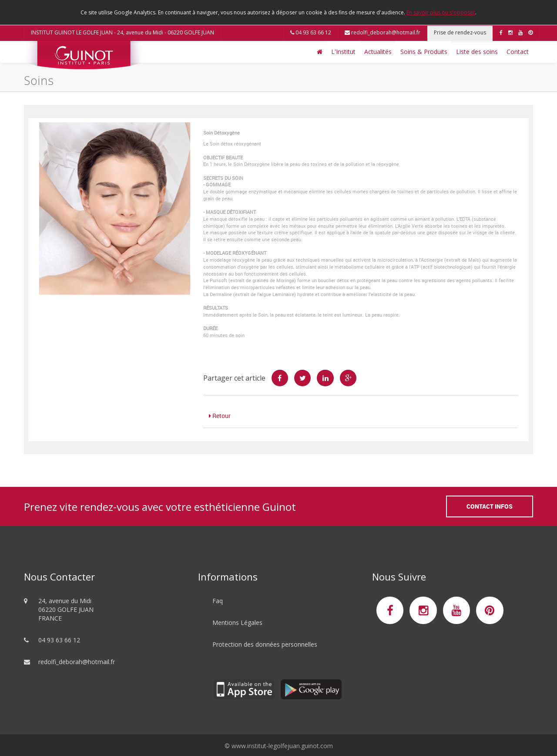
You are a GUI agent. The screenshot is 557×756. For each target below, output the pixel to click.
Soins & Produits (424, 52)
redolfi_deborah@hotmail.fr (383, 32)
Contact (518, 52)
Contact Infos (490, 506)
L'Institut (343, 52)
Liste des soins (477, 52)
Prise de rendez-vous (460, 32)
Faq (218, 601)
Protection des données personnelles (265, 644)
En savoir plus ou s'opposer (441, 12)
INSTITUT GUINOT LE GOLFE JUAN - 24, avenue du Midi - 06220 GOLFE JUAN (122, 32)
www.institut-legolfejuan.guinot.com (282, 746)
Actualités (378, 52)
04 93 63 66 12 (311, 32)
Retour (220, 416)
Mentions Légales (237, 623)
